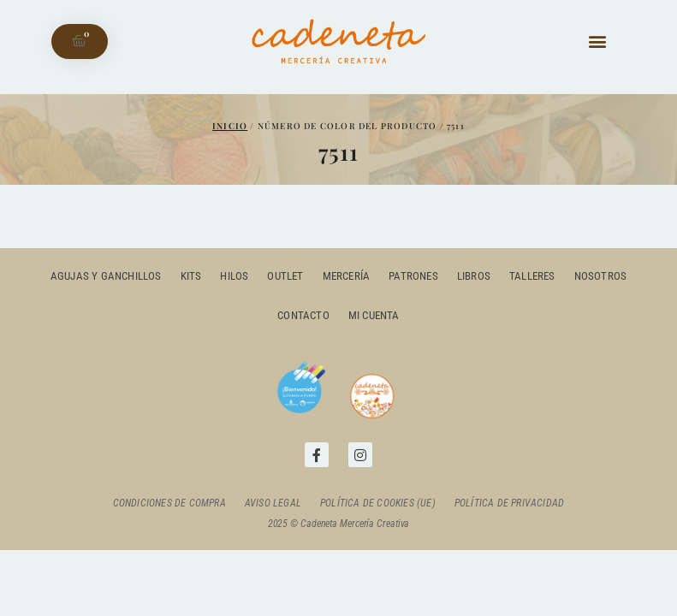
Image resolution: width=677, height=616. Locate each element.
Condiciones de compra (169, 503)
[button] (597, 41)
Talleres (532, 276)
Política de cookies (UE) (378, 503)
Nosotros (601, 276)
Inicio (230, 126)
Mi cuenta (374, 315)
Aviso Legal (273, 503)
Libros (474, 276)
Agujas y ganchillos (106, 276)
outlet (285, 276)
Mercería (347, 276)
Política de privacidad (509, 503)
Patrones (413, 276)
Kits (191, 276)
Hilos (234, 276)
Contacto (303, 315)
